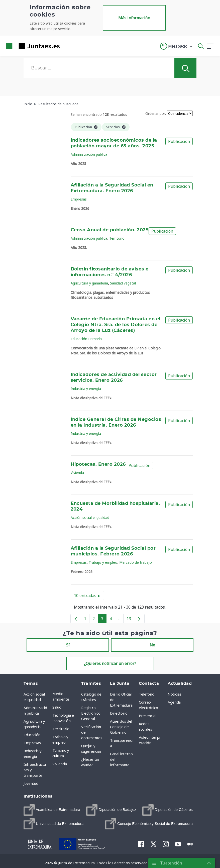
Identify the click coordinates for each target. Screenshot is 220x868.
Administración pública (89, 154)
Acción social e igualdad (90, 517)
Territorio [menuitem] (61, 729)
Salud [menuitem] (57, 707)
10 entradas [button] (89, 597)
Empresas (79, 199)
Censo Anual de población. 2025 (110, 230)
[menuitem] (52, 810)
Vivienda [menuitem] (60, 764)
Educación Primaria (86, 339)
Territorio (117, 238)
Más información (134, 18)
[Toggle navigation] (67, 46)
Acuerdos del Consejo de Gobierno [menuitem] (121, 727)
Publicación (179, 141)
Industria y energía (86, 389)
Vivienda (77, 473)
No (152, 645)
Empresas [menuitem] (32, 743)
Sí (68, 645)
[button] (177, 46)
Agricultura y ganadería (89, 283)
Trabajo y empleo (103, 562)
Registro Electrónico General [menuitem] (91, 713)
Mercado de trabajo (136, 562)
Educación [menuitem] (32, 735)
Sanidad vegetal (123, 283)
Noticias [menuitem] (174, 694)
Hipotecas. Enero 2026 (98, 464)
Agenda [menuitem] (174, 702)
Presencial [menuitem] (148, 716)
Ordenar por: (156, 113)
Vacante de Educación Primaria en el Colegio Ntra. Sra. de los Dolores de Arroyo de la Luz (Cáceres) (116, 325)
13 (130, 620)
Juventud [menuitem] (31, 783)
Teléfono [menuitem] (146, 694)
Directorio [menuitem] (119, 713)
